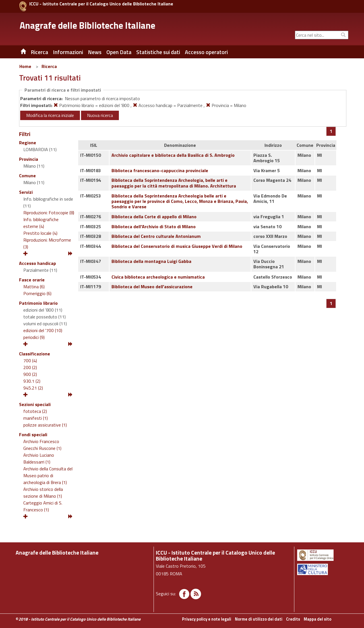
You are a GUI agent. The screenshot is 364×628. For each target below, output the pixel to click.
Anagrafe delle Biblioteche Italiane (87, 25)
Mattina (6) (34, 287)
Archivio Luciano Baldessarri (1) (39, 458)
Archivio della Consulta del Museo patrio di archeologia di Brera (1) (48, 475)
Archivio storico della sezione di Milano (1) (43, 493)
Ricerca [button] (39, 52)
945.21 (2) (33, 388)
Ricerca (49, 66)
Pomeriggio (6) (37, 293)
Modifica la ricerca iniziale (50, 115)
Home (25, 66)
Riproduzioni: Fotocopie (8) (49, 213)
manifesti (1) (36, 418)
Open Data (119, 52)
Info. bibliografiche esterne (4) (41, 223)
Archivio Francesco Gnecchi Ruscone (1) (42, 445)
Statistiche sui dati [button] (158, 52)
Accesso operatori (206, 52)
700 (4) (30, 361)
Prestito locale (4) (40, 233)
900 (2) (30, 374)
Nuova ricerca (100, 115)
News (95, 52)
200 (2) (30, 367)
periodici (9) (34, 337)
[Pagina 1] (331, 131)
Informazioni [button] (68, 52)
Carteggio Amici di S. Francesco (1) (43, 506)
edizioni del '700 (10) (43, 330)
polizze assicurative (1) (45, 425)
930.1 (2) (32, 381)
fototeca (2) (35, 411)
